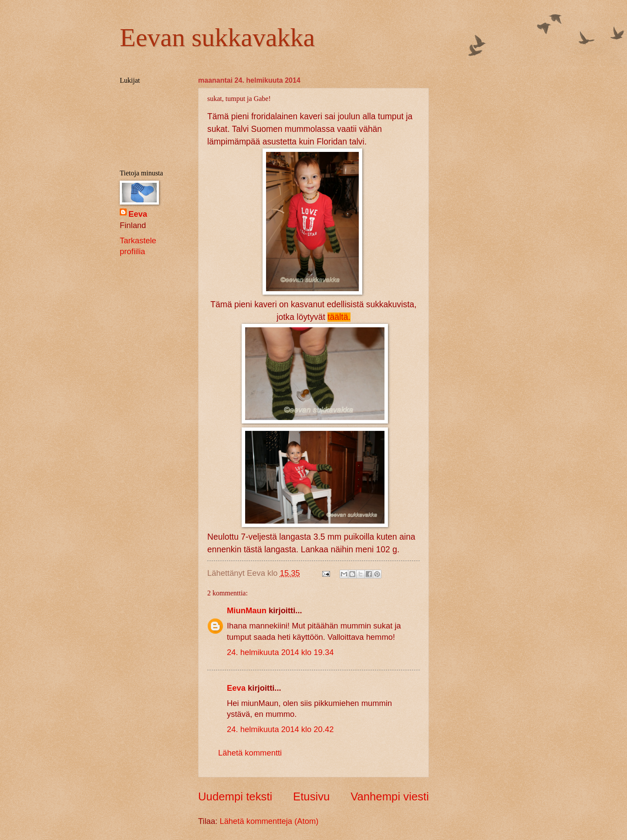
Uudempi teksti (235, 796)
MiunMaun (247, 610)
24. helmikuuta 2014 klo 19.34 (280, 652)
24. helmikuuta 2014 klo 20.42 (280, 729)
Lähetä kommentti (250, 753)
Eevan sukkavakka (217, 37)
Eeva (236, 688)
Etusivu (311, 796)
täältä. (339, 317)
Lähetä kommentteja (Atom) (269, 821)
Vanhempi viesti (390, 796)
